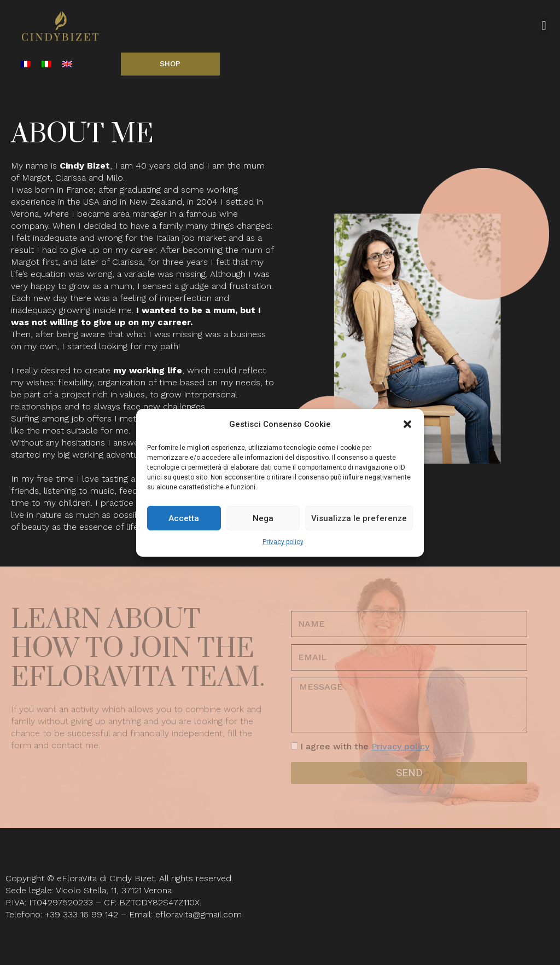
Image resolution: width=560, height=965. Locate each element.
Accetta (184, 518)
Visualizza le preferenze (359, 518)
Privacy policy (283, 542)
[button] (407, 424)
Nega (263, 518)
